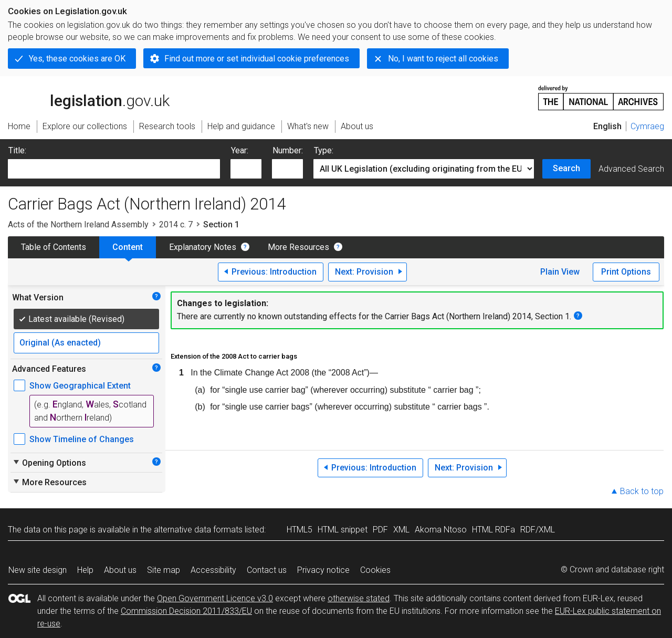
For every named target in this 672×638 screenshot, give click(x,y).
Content (128, 247)
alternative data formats (198, 530)
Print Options (626, 272)
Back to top (642, 491)
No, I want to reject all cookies (443, 59)
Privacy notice (323, 570)
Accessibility (213, 570)
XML (401, 530)
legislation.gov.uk (89, 97)
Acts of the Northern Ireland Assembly (78, 224)
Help (85, 570)
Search (566, 168)
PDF (380, 530)
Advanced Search (631, 169)
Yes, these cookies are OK (77, 59)
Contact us (267, 570)
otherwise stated (359, 598)
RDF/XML (538, 530)
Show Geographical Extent (80, 386)
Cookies (375, 570)
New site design (38, 570)
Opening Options (49, 463)
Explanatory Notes (203, 247)
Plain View (560, 272)
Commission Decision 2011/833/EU (186, 611)
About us (120, 570)
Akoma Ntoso (441, 530)
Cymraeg (647, 126)
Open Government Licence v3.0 (215, 598)
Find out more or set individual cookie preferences (257, 59)
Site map (164, 570)
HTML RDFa (493, 530)
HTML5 (300, 530)
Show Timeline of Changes (82, 439)
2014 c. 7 (176, 224)
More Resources (298, 247)
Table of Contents (54, 247)
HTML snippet (343, 530)
